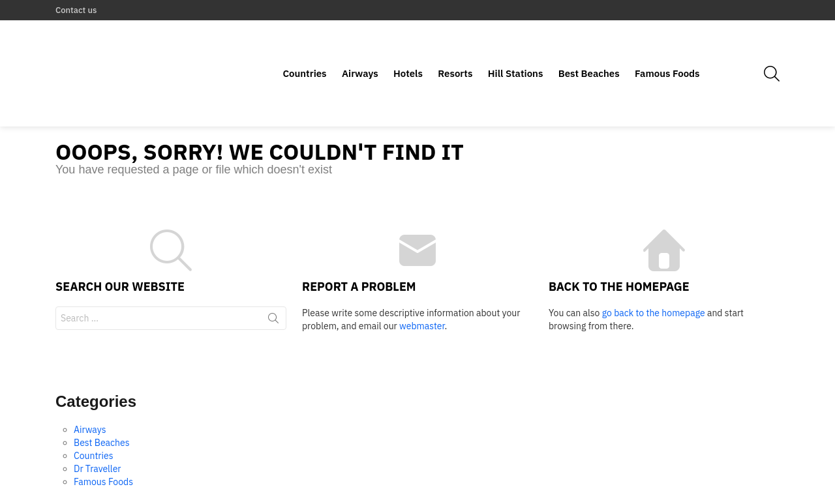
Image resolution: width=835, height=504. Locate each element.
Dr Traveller (98, 425)
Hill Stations (516, 51)
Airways (360, 51)
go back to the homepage (654, 269)
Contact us (76, 10)
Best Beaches (589, 51)
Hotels (408, 51)
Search (273, 276)
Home (712, 488)
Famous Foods (667, 51)
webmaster (422, 282)
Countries (304, 51)
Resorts (455, 51)
